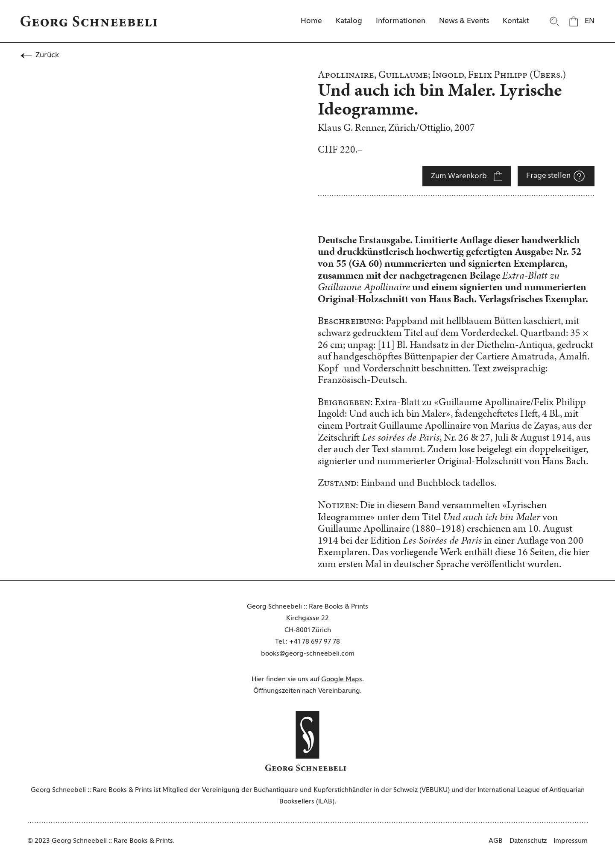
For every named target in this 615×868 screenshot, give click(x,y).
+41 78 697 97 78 (315, 642)
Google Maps (342, 680)
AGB (496, 841)
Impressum (571, 841)
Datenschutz (528, 841)
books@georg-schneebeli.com (308, 654)
